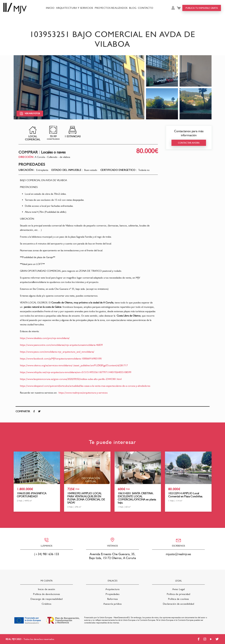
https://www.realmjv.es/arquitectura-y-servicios (83, 393)
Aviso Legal (179, 589)
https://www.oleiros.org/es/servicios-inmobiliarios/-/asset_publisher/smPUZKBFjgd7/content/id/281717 (74, 365)
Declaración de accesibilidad (178, 604)
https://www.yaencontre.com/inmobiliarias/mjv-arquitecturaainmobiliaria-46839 (61, 345)
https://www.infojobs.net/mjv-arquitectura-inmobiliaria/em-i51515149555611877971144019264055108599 (76, 372)
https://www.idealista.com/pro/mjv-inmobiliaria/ (45, 338)
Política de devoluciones (47, 594)
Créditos (47, 604)
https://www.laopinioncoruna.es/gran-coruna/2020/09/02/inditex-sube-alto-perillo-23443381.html (71, 379)
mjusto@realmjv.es (178, 554)
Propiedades (112, 594)
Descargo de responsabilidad (46, 599)
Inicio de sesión (47, 589)
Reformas (113, 599)
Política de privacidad (179, 594)
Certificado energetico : (119, 170)
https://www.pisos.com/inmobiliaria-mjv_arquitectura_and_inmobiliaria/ (57, 352)
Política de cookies (179, 599)
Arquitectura (112, 589)
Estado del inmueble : (67, 170)
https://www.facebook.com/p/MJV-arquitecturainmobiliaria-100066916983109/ (61, 359)
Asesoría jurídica (112, 604)
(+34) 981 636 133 (47, 554)
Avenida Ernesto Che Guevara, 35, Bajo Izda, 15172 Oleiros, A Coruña (112, 556)
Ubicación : (27, 170)
